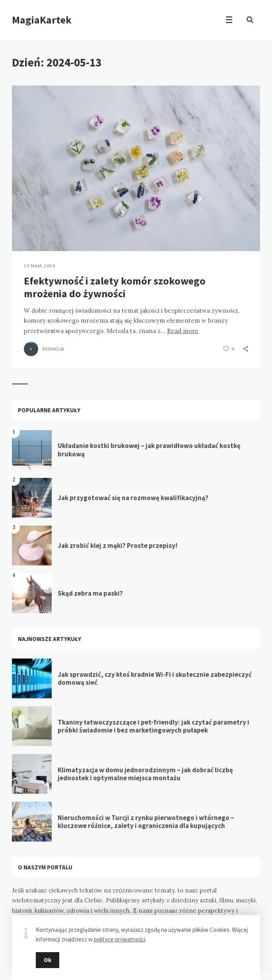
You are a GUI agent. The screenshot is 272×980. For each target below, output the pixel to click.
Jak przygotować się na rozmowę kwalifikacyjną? (133, 498)
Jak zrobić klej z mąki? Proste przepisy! (118, 546)
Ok (48, 960)
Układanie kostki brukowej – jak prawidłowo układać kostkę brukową (149, 450)
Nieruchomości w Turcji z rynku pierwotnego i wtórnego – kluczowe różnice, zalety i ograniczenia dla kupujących (146, 822)
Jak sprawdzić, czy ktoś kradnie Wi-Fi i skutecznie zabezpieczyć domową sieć (155, 678)
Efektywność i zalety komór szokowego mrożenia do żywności (115, 287)
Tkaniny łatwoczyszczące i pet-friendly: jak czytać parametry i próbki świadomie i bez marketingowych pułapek (153, 726)
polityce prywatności (119, 939)
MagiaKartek (42, 20)
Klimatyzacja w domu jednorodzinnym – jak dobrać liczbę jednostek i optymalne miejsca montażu (145, 774)
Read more (183, 331)
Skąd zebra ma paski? (90, 593)
